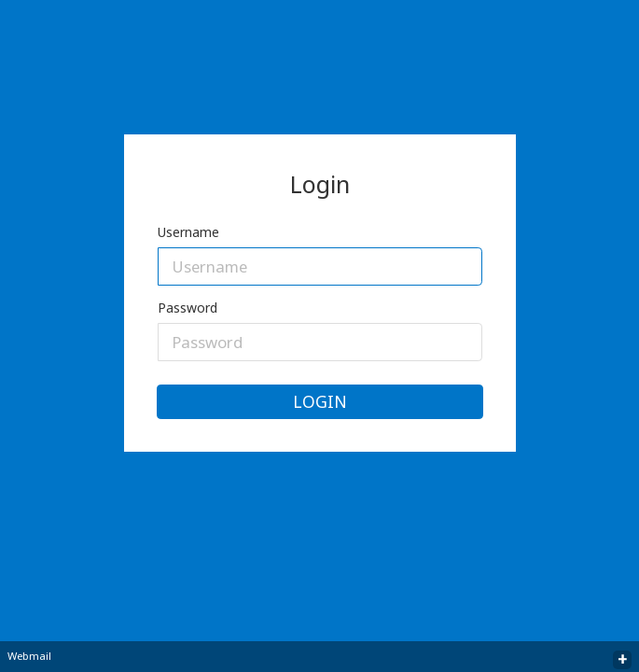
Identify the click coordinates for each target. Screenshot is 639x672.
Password (188, 308)
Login (320, 401)
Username (188, 232)
